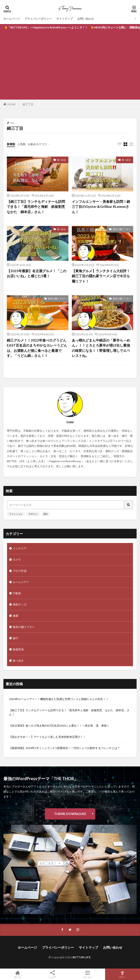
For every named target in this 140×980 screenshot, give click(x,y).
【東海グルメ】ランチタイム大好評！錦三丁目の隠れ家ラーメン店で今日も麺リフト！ (101, 276)
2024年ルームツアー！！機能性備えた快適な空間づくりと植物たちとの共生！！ (59, 699)
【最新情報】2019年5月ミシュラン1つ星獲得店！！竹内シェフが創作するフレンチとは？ (65, 748)
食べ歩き (62, 160)
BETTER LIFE (82, 957)
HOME (12, 104)
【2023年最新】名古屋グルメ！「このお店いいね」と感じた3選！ (37, 273)
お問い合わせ (86, 19)
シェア (53, 974)
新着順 (11, 144)
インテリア (20, 548)
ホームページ (12, 19)
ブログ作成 (20, 571)
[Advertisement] (70, 65)
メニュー (88, 974)
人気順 (21, 144)
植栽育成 (18, 649)
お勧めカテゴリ (37, 144)
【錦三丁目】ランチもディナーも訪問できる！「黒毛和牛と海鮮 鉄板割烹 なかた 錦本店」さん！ (38, 207)
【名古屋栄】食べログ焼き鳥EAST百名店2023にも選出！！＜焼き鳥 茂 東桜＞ (59, 726)
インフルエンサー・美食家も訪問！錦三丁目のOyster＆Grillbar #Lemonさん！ (101, 207)
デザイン (33, 514)
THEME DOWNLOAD (70, 814)
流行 (46, 514)
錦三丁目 (28, 104)
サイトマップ (65, 19)
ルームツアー (21, 582)
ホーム (18, 974)
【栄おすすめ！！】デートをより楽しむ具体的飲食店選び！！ (47, 737)
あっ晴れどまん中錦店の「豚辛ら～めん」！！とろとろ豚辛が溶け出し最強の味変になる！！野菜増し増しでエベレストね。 (101, 348)
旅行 (16, 638)
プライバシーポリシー (38, 19)
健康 (16, 616)
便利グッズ (20, 604)
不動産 (17, 593)
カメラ (17, 560)
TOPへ (123, 974)
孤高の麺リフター (122, 229)
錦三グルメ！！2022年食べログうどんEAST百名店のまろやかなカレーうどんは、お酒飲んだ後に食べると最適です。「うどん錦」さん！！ (37, 348)
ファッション (16, 514)
